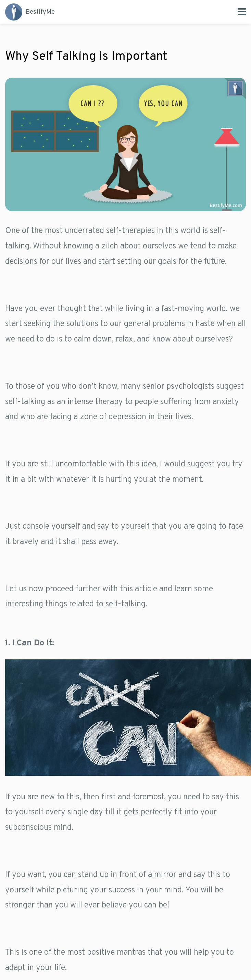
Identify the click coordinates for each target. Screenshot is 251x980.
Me (30, 12)
